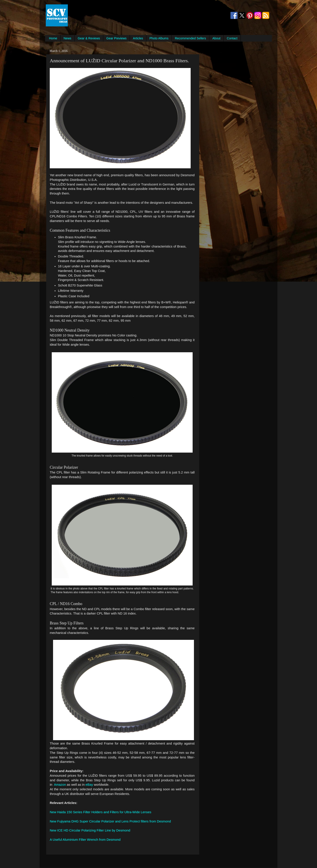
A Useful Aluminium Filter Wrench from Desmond (85, 840)
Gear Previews (116, 38)
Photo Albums (159, 38)
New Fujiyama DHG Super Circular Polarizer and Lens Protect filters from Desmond (110, 821)
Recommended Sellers (190, 38)
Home (53, 38)
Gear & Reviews (89, 38)
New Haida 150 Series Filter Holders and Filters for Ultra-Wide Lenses (100, 812)
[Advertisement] (149, 15)
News (67, 38)
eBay (89, 785)
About (217, 38)
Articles (138, 38)
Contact (232, 38)
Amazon (60, 785)
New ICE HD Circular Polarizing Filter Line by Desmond (90, 830)
